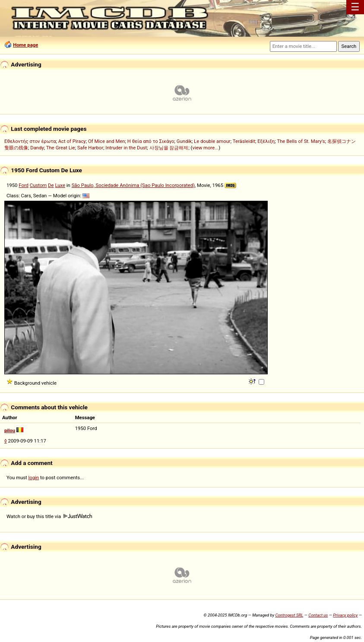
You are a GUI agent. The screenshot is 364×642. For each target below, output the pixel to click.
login (34, 478)
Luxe (60, 185)
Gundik (184, 141)
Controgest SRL (289, 615)
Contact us (318, 615)
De (51, 185)
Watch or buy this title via (49, 516)
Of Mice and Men (107, 141)
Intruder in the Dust (126, 148)
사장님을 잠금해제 (169, 148)
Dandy (37, 148)
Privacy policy (345, 615)
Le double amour (212, 141)
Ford (24, 185)
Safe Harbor (90, 148)
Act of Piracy (72, 141)
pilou (10, 430)
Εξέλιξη (266, 141)
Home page (25, 45)
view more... (205, 148)
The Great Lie (61, 148)
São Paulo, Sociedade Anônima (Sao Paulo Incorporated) (133, 185)
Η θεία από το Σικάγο (151, 141)
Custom (38, 185)
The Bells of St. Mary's (301, 141)
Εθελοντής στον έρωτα (30, 141)
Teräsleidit (244, 141)
